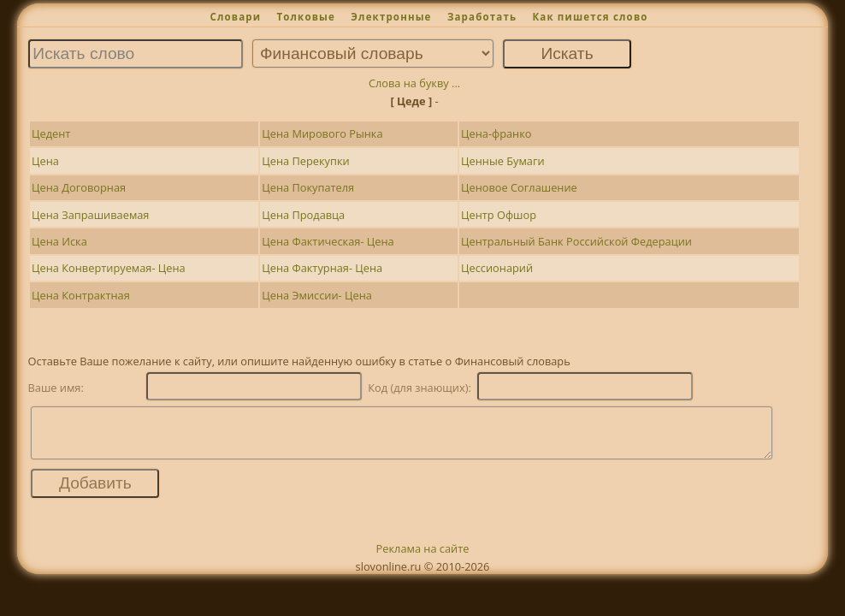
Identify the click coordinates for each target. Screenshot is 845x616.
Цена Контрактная (81, 295)
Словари (235, 17)
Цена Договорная (79, 187)
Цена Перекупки (305, 161)
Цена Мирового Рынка (322, 133)
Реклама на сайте (423, 559)
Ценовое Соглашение (519, 187)
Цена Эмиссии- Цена (317, 295)
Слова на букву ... (414, 83)
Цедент (51, 133)
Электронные (391, 17)
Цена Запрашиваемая (90, 215)
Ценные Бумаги (503, 161)
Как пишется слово (590, 17)
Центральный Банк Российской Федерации (576, 241)
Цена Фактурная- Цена (322, 268)
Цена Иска (59, 241)
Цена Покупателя (308, 187)
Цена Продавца (303, 215)
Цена (45, 161)
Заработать (482, 17)
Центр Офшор (499, 215)
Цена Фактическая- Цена (328, 241)
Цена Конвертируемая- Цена (109, 268)
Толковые (306, 17)
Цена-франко (496, 133)
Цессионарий (497, 268)
